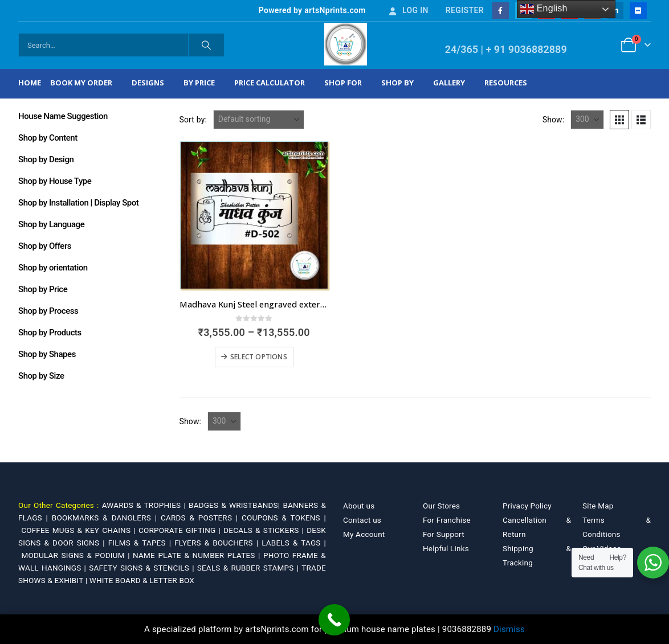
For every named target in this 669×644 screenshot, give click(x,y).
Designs (148, 83)
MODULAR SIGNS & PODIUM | (77, 555)
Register (465, 10)
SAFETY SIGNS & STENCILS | (143, 568)
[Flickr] (638, 11)
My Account (364, 534)
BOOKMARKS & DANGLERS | (106, 518)
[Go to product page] (254, 215)
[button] (619, 120)
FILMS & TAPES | (142, 543)
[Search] (206, 45)
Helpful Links (446, 548)
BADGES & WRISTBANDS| (236, 505)
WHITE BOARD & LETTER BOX (142, 580)
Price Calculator (270, 83)
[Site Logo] (346, 44)
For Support (444, 534)
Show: (554, 120)
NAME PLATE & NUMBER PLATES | (198, 555)
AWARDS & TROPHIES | (144, 505)
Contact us (362, 520)
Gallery (449, 83)
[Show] (587, 120)
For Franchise (447, 520)
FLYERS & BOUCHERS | (218, 543)
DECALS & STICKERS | (265, 530)
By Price (199, 83)
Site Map (598, 506)
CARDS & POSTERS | (201, 518)
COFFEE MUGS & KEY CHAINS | (80, 530)
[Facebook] (501, 11)
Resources (506, 83)
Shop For (343, 83)
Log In (408, 10)
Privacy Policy (527, 506)
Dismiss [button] (509, 629)
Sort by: (193, 120)
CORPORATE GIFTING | (181, 530)
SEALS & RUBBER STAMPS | (249, 568)
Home (30, 83)
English (544, 9)
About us (359, 506)
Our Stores (441, 506)
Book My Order (81, 83)
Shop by (397, 83)
